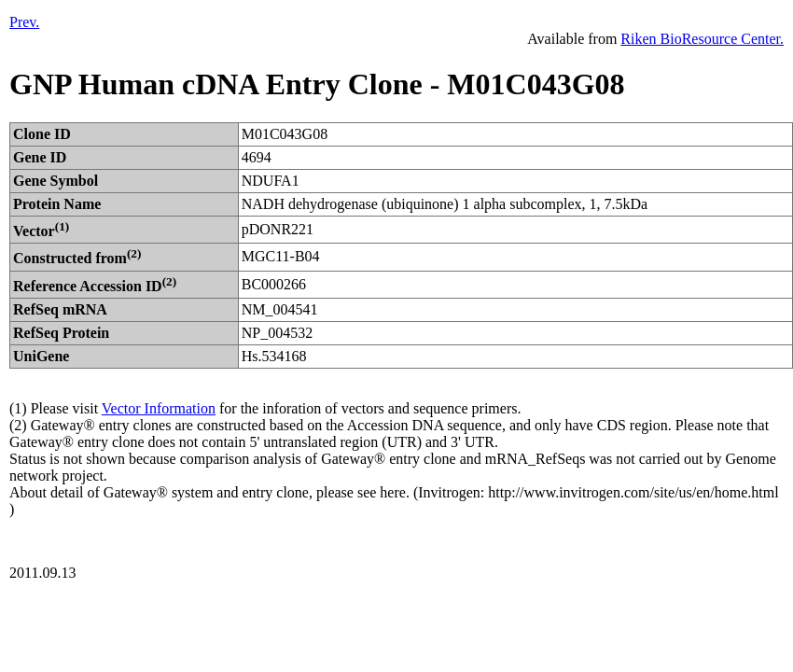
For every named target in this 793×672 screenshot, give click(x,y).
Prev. (24, 22)
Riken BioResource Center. (702, 39)
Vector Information (159, 408)
